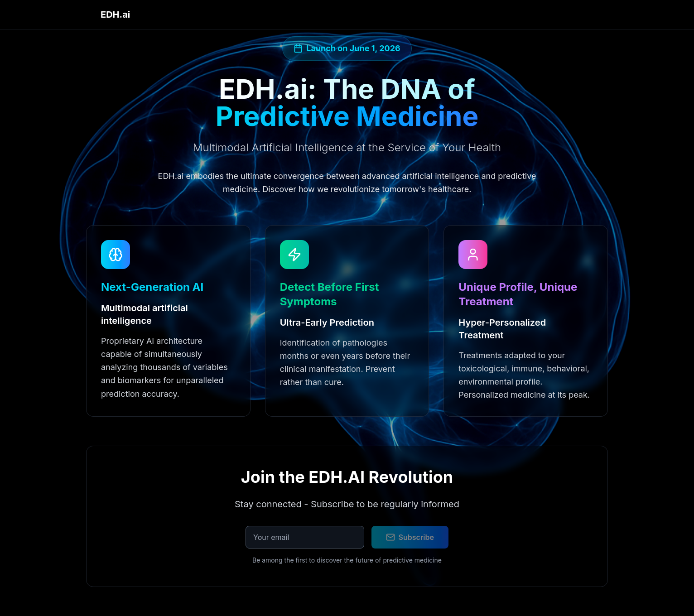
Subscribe (410, 537)
